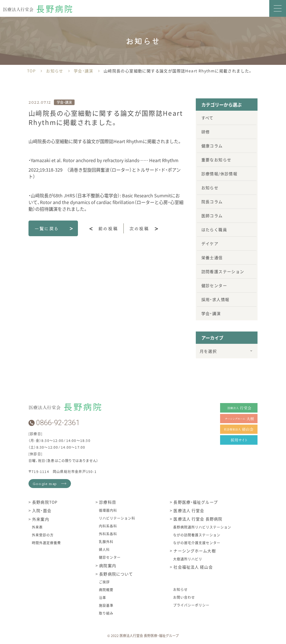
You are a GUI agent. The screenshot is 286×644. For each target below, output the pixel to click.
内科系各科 (108, 526)
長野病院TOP (44, 502)
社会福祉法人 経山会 (192, 567)
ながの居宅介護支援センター (197, 543)
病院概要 (106, 590)
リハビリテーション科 (117, 518)
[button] (278, 8)
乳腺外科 (106, 542)
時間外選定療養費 (46, 543)
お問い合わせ (184, 597)
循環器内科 (108, 510)
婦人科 (104, 549)
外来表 (37, 527)
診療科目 (107, 502)
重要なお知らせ (216, 160)
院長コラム (212, 202)
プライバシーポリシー (191, 605)
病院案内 (107, 565)
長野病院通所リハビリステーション (202, 527)
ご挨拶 (104, 582)
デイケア (210, 243)
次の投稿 (139, 228)
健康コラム (212, 146)
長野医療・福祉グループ (195, 502)
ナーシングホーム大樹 (194, 551)
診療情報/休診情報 (220, 174)
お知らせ (210, 188)
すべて (208, 118)
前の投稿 (108, 228)
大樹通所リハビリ (188, 559)
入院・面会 (41, 511)
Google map (45, 483)
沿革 (103, 597)
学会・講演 (211, 313)
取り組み (106, 613)
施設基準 (106, 605)
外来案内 (40, 519)
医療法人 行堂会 (188, 511)
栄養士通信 (212, 257)
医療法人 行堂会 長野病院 (197, 519)
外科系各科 (108, 534)
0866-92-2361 (58, 423)
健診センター (214, 285)
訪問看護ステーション (223, 271)
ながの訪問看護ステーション (197, 535)
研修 (206, 132)
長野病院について (115, 574)
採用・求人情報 (215, 299)
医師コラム (212, 216)
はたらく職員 (214, 229)
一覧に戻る (47, 228)
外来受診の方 (43, 535)
